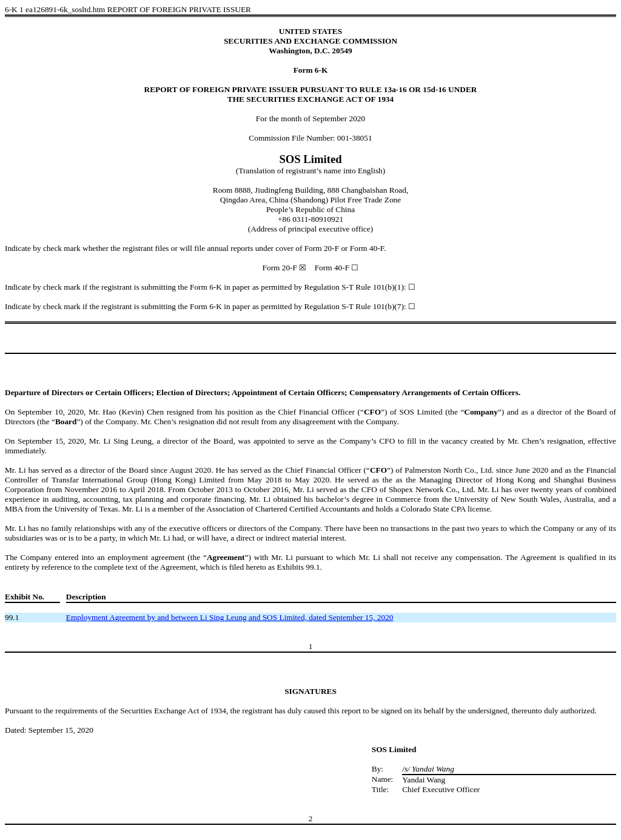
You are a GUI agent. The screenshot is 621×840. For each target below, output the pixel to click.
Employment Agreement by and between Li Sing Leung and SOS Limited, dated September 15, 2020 (230, 617)
